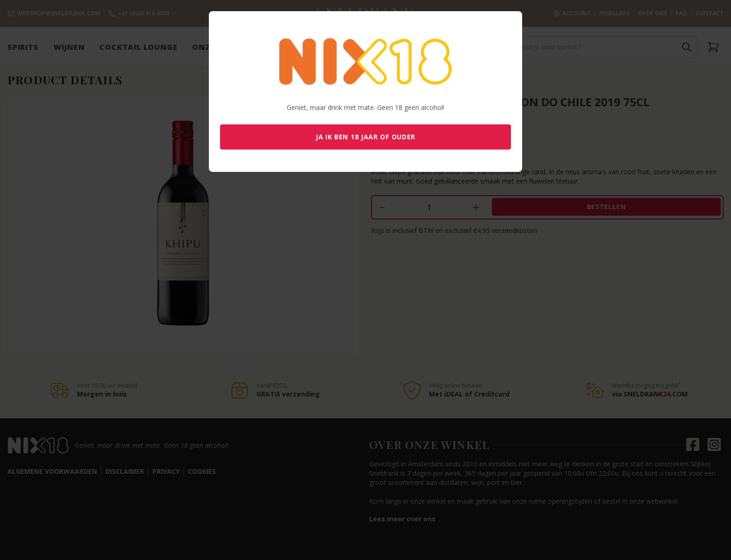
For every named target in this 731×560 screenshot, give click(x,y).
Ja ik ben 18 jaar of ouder (365, 137)
